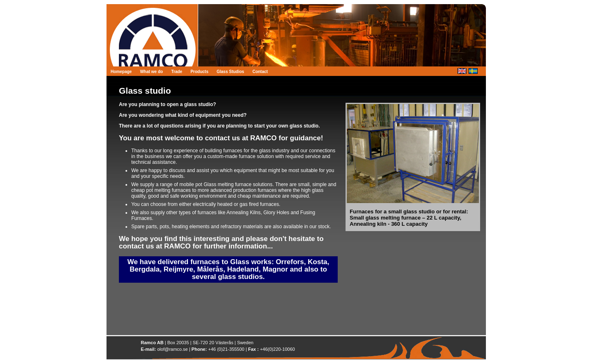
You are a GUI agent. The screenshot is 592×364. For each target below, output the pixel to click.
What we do (152, 72)
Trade (177, 72)
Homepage (121, 72)
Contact (260, 72)
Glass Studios (231, 72)
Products (199, 72)
